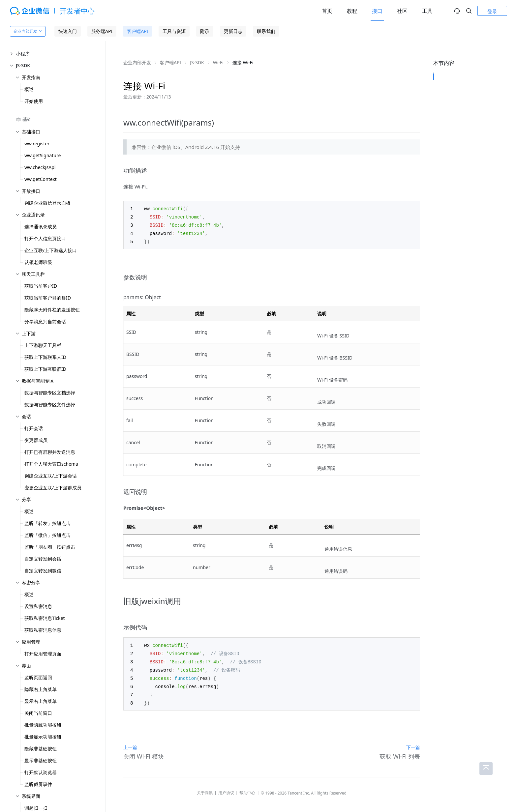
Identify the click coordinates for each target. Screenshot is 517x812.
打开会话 (34, 428)
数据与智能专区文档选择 (50, 393)
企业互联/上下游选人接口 (51, 250)
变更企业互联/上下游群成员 (53, 488)
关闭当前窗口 (38, 713)
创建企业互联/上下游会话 (51, 476)
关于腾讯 (205, 788)
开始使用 (34, 101)
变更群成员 (36, 440)
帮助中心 (247, 788)
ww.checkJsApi (40, 167)
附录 (205, 31)
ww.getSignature (43, 155)
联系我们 (266, 31)
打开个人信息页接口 (45, 238)
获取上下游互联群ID (45, 369)
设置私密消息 (38, 606)
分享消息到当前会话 (45, 321)
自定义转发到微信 (43, 571)
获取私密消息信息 (43, 630)
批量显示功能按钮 (43, 737)
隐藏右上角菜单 (41, 689)
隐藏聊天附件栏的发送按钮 (52, 310)
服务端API (102, 31)
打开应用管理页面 (43, 654)
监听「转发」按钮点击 (47, 523)
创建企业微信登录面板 (47, 203)
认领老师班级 (38, 262)
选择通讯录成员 (41, 227)
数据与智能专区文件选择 (50, 405)
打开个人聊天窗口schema (51, 464)
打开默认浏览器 (41, 772)
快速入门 (68, 31)
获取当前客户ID (41, 286)
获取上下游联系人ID (45, 357)
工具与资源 (174, 31)
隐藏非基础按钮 (41, 749)
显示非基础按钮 (41, 760)
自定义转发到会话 (43, 559)
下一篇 (413, 743)
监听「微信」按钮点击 (47, 535)
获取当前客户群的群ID (48, 298)
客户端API (137, 31)
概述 (29, 89)
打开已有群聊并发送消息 (50, 452)
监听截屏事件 (38, 784)
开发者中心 (77, 11)
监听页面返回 (38, 677)
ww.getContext (41, 179)
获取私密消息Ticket (45, 618)
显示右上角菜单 (41, 701)
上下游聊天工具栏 (43, 345)
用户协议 (226, 788)
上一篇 (130, 743)
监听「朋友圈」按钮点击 (50, 547)
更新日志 (233, 31)
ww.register (37, 144)
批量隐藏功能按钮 (43, 725)
